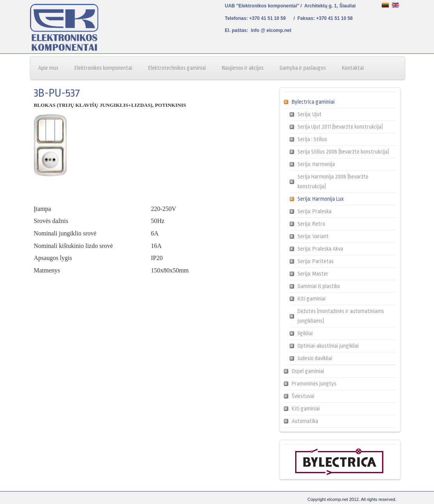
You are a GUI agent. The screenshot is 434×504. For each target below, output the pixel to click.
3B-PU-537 (57, 93)
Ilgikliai (305, 333)
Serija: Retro (311, 224)
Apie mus (48, 68)
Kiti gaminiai (312, 299)
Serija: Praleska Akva (320, 249)
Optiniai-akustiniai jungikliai (328, 346)
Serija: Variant (313, 236)
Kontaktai (353, 68)
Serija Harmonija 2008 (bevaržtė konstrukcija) (333, 181)
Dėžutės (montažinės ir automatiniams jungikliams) (341, 316)
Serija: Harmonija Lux (321, 199)
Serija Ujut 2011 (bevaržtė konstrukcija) (340, 127)
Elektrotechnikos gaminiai (177, 68)
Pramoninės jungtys (314, 384)
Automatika (305, 421)
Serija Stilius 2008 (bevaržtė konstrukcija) (343, 152)
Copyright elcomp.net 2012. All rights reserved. (352, 499)
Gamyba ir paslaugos (303, 68)
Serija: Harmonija (316, 164)
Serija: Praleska (314, 211)
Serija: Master (313, 274)
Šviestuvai (303, 396)
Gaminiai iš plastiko (319, 286)
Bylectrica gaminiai (313, 102)
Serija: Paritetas (316, 261)
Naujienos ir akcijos (243, 68)
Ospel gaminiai (308, 371)
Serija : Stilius (312, 139)
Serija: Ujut (310, 114)
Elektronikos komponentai (103, 68)
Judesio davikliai (315, 358)
